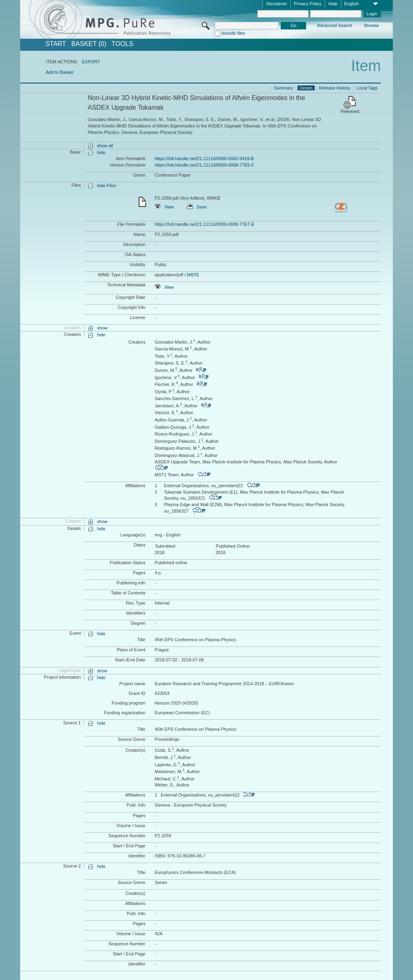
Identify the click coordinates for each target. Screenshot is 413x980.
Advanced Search (335, 25)
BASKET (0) (89, 44)
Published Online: (233, 546)
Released (350, 111)
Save (197, 207)
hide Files (107, 186)
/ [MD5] (191, 275)
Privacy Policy (308, 4)
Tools (123, 44)
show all (105, 146)
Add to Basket (59, 72)
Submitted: (166, 546)
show (102, 328)
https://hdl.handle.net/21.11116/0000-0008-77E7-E (204, 224)
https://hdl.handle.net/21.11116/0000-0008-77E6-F (204, 165)
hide (101, 152)
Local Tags (367, 88)
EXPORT (91, 62)
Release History (335, 88)
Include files (233, 33)
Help (333, 4)
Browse (372, 25)
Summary (284, 88)
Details (306, 88)
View (164, 207)
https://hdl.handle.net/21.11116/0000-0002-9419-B (204, 158)
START (56, 44)
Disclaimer (276, 4)
